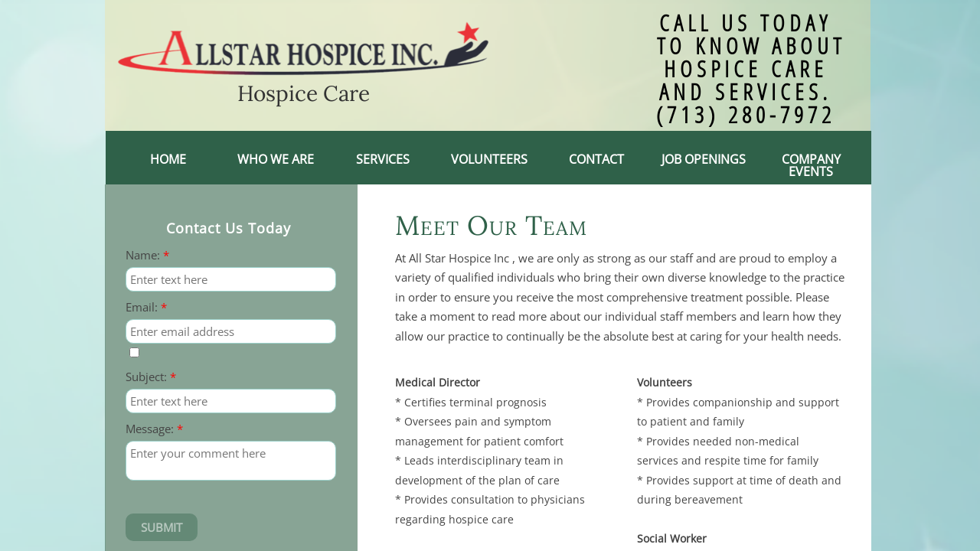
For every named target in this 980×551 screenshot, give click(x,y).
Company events (811, 165)
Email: (146, 307)
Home (168, 159)
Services (383, 159)
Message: (154, 429)
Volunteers (489, 159)
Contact (596, 159)
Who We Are (276, 159)
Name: (147, 255)
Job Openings (704, 159)
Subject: (151, 377)
